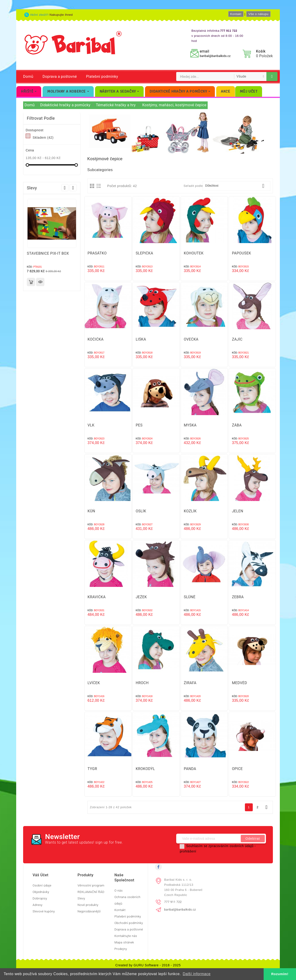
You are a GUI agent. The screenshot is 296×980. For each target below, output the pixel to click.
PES (139, 425)
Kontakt (236, 14)
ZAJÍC (237, 339)
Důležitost (236, 186)
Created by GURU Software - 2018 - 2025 (148, 965)
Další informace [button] (197, 974)
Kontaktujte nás (126, 936)
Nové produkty (88, 905)
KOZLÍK (190, 511)
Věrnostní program (91, 885)
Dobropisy (40, 898)
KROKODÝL (145, 769)
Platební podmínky (102, 77)
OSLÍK (141, 511)
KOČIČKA (96, 339)
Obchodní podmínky (129, 923)
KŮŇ (91, 511)
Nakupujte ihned (61, 15)
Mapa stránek (124, 942)
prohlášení (188, 851)
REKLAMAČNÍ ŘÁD (91, 892)
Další (266, 807)
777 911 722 (173, 902)
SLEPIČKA (145, 253)
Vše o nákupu (258, 14)
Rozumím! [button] (280, 974)
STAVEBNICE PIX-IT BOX (48, 253)
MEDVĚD (240, 683)
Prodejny (121, 949)
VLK (91, 425)
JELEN (238, 511)
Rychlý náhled (40, 282)
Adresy (38, 905)
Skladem (43, 138)
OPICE (237, 769)
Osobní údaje (42, 885)
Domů (28, 77)
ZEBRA (238, 597)
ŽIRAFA (190, 683)
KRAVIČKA (97, 597)
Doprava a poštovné (60, 77)
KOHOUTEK (194, 253)
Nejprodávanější (89, 911)
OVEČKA (191, 339)
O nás (119, 891)
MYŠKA (190, 425)
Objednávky (41, 892)
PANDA (190, 769)
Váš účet (40, 875)
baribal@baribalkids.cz (215, 56)
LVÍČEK (94, 683)
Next (73, 188)
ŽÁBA (237, 425)
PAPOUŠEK (242, 253)
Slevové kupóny (44, 911)
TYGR (92, 769)
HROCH (142, 683)
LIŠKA (141, 339)
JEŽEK (141, 597)
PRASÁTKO (97, 253)
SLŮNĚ (190, 597)
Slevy (81, 898)
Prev (65, 188)
